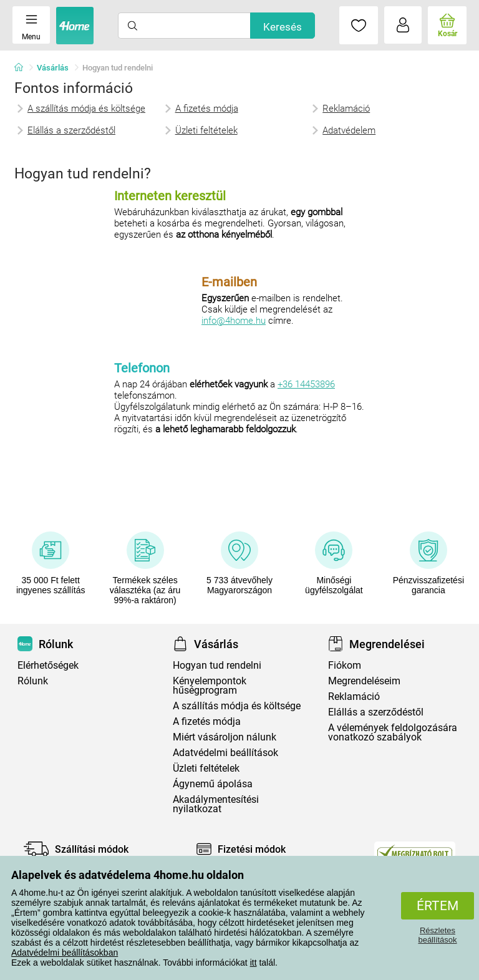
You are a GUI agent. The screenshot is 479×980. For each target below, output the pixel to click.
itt (254, 963)
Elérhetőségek (48, 665)
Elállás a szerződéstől (71, 130)
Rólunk (33, 681)
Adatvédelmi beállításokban (65, 953)
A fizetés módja (207, 109)
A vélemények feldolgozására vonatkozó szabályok (393, 732)
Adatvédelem (349, 130)
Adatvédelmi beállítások (225, 753)
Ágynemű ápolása (213, 784)
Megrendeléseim (364, 681)
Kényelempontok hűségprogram (210, 686)
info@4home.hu (234, 321)
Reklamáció (346, 109)
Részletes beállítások (437, 935)
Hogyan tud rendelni (217, 665)
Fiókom (345, 665)
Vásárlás (53, 68)
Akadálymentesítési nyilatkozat (216, 804)
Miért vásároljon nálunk (225, 737)
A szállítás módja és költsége (86, 109)
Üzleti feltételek (206, 130)
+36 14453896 (306, 384)
